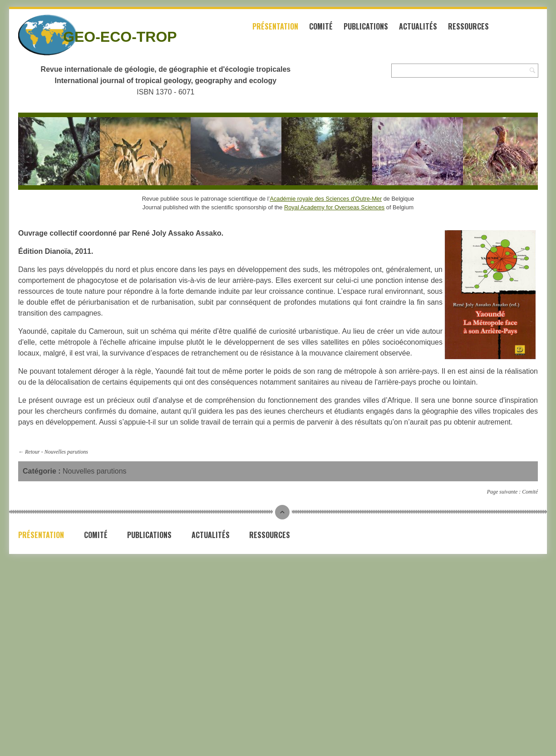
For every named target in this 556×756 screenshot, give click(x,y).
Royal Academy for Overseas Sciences (334, 207)
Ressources (468, 26)
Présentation (275, 26)
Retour (32, 452)
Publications (366, 26)
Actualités (418, 26)
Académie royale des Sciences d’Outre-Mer (326, 199)
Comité (321, 26)
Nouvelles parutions (66, 452)
